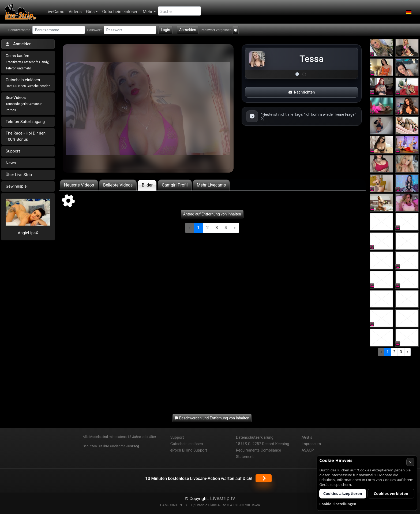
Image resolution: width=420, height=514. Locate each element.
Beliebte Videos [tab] (118, 185)
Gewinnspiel (17, 186)
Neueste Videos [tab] (79, 185)
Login (165, 30)
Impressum (311, 444)
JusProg (133, 446)
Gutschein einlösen (120, 12)
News (11, 163)
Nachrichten (302, 92)
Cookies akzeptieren (343, 493)
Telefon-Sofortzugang (25, 122)
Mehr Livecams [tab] (211, 185)
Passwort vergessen (216, 30)
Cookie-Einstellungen (338, 504)
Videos (75, 12)
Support (13, 151)
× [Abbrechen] (410, 462)
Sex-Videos (24, 104)
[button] (409, 12)
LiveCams (55, 12)
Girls (90, 12)
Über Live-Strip (19, 175)
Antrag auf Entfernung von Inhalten (212, 214)
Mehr (148, 12)
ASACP (308, 450)
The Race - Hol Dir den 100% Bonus (26, 136)
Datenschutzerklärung (255, 437)
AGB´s (307, 437)
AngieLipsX (28, 233)
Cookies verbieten (391, 493)
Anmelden (188, 30)
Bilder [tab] (147, 185)
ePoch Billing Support (189, 450)
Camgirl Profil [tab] (175, 185)
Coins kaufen (27, 62)
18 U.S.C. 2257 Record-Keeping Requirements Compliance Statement (263, 450)
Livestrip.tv (222, 498)
